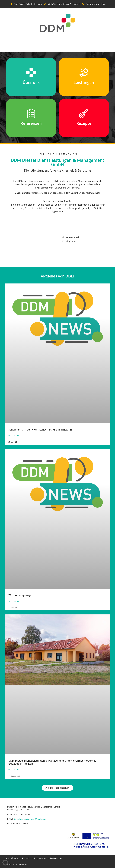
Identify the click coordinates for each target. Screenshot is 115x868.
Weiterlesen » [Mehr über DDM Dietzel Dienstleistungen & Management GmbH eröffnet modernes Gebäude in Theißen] (14, 770)
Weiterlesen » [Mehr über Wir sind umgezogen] (14, 601)
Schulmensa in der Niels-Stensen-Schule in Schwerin (40, 430)
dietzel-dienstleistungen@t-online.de (30, 819)
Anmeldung (12, 859)
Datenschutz (57, 859)
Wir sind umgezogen (21, 595)
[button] (58, 40)
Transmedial (21, 864)
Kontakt (26, 859)
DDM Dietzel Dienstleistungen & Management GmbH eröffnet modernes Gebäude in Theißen (52, 762)
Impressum (40, 859)
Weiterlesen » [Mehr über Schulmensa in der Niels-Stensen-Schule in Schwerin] (14, 436)
